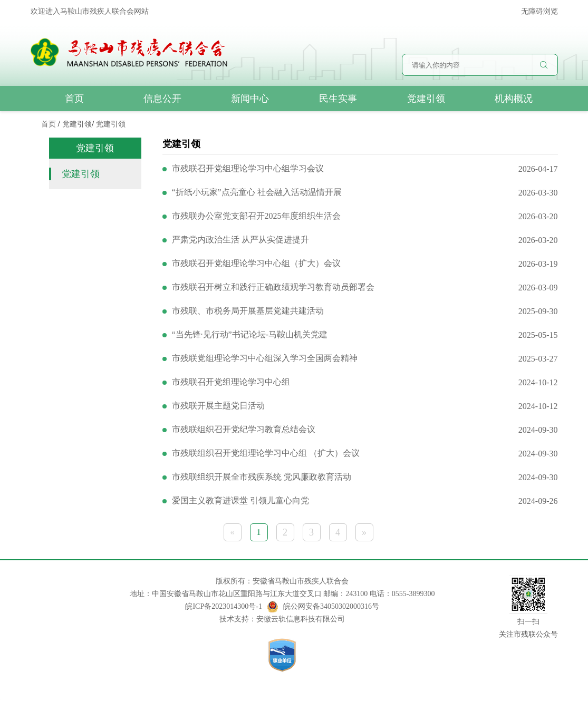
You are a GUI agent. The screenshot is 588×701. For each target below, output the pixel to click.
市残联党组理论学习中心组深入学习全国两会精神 (265, 358)
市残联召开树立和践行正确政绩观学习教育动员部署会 (273, 287)
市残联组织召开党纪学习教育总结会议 (244, 429)
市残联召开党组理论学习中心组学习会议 (248, 168)
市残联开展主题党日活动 (218, 406)
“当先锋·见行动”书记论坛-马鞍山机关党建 (250, 334)
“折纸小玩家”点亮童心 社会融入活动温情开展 (257, 192)
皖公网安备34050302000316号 (323, 607)
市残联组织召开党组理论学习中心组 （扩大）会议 (266, 453)
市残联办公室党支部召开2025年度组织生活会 (256, 216)
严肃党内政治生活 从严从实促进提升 (240, 240)
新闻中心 (250, 99)
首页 (74, 99)
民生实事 (338, 99)
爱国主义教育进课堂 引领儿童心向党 (240, 500)
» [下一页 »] (364, 532)
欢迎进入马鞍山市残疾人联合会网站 (90, 11)
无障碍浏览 (539, 11)
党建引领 (426, 99)
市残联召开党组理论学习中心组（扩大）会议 (256, 263)
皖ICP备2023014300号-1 (223, 606)
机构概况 (514, 99)
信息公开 (162, 99)
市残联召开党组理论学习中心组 (231, 382)
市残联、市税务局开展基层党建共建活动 (248, 311)
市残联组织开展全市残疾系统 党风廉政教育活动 (262, 477)
